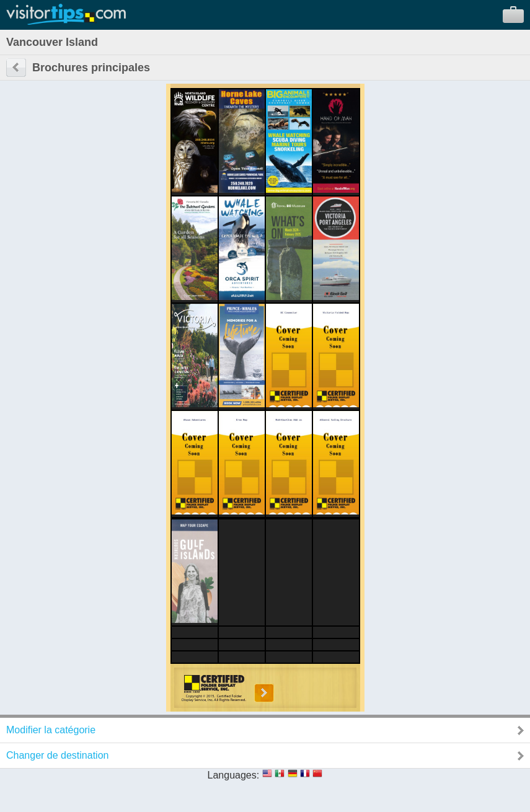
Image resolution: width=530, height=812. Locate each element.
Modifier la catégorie (51, 730)
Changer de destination (57, 755)
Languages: (234, 775)
